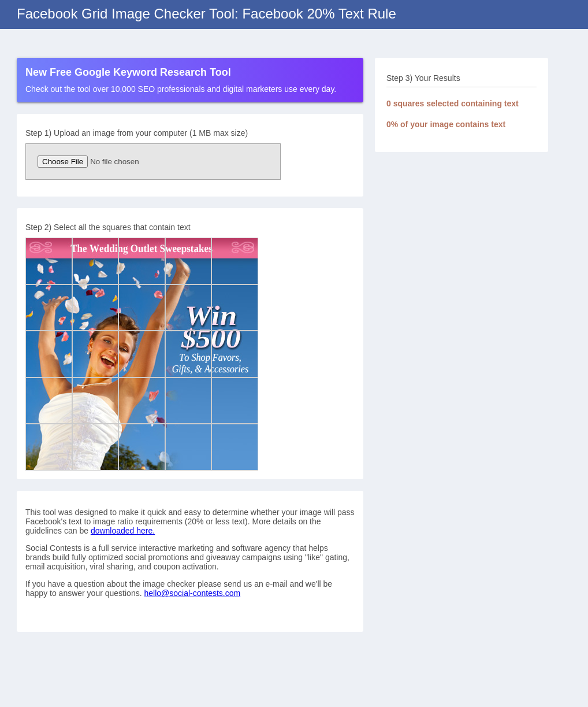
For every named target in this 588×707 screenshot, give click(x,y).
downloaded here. (123, 531)
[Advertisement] (462, 236)
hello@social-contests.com (192, 593)
